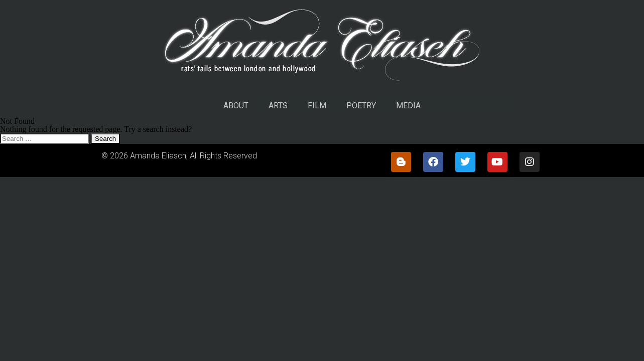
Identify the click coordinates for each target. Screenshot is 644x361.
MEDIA (408, 106)
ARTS (278, 106)
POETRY (361, 106)
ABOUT (236, 106)
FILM (317, 106)
